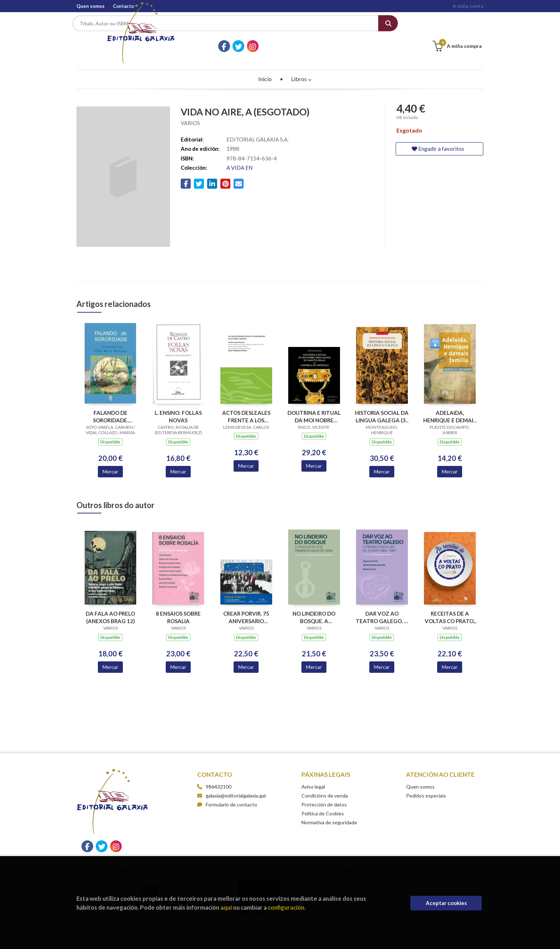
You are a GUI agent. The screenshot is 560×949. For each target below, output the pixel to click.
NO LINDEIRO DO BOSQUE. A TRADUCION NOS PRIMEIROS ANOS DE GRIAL (314, 607)
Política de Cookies (323, 803)
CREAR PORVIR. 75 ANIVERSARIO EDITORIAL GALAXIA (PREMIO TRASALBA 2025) (246, 607)
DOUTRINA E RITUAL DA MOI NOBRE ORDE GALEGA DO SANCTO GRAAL (314, 406)
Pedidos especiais (426, 785)
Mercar (110, 461)
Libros (301, 68)
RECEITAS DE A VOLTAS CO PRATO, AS (450, 607)
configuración (286, 907)
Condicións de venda (325, 785)
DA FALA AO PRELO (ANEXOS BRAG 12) (110, 607)
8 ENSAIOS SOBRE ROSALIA (178, 607)
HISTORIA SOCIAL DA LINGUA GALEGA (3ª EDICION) (382, 406)
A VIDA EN (239, 157)
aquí (226, 907)
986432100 (219, 776)
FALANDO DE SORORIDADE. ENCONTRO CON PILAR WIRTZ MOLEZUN (111, 406)
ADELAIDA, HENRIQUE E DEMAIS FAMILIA (450, 406)
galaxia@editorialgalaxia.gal (231, 785)
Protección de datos (324, 794)
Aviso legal (313, 776)
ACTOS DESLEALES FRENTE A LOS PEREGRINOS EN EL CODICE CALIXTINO (246, 406)
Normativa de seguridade (329, 812)
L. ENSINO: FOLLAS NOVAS (178, 406)
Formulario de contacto (227, 794)
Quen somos (91, 6)
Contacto (123, 6)
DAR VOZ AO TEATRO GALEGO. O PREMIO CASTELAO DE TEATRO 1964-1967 (382, 607)
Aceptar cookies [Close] (446, 903)
